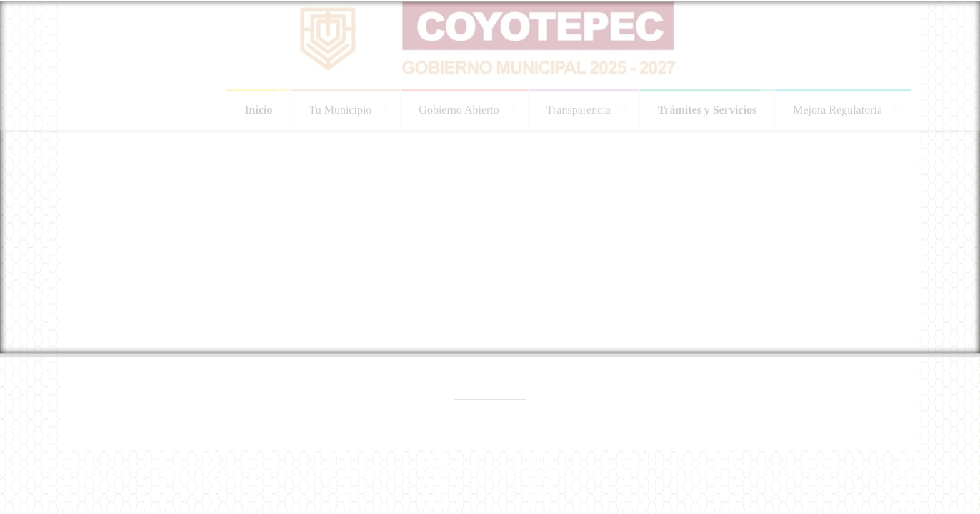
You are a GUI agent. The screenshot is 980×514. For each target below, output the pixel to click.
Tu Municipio (340, 107)
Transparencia (579, 107)
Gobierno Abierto (459, 107)
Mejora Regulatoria (837, 107)
